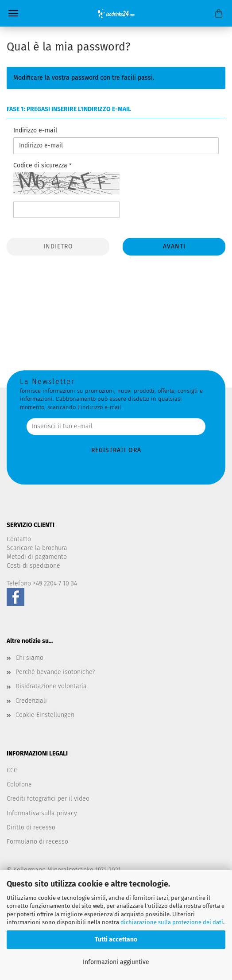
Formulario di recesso (37, 842)
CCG (12, 770)
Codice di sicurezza (41, 165)
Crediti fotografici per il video (48, 799)
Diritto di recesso (31, 827)
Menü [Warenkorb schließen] (13, 13)
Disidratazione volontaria (51, 686)
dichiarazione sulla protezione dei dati (172, 922)
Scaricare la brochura (37, 548)
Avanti (174, 246)
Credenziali (31, 701)
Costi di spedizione (33, 566)
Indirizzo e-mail (35, 130)
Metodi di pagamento (37, 557)
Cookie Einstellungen (45, 715)
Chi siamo (29, 658)
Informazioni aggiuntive (116, 962)
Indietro (58, 246)
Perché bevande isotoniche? (55, 672)
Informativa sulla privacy (42, 813)
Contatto (19, 539)
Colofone (19, 784)
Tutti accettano (116, 939)
